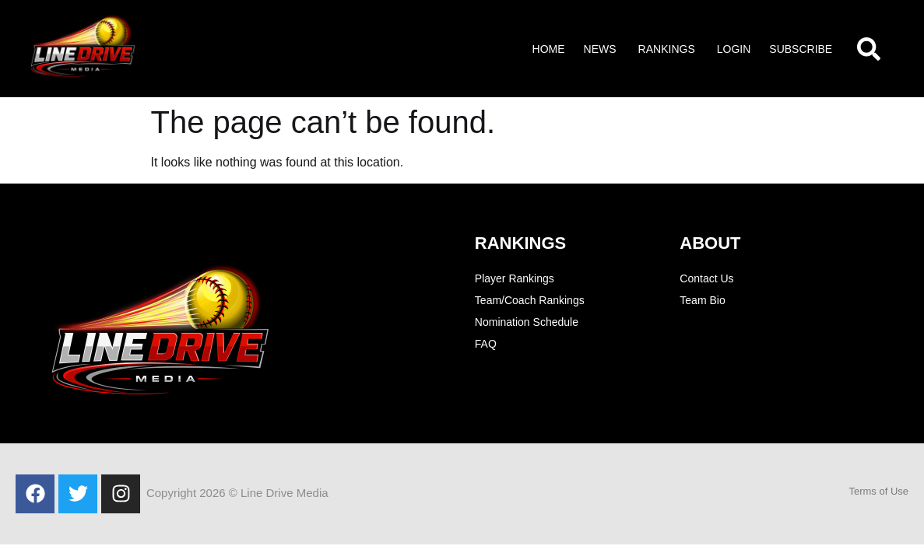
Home (549, 49)
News (600, 49)
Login (734, 49)
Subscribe (801, 49)
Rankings (667, 49)
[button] (602, 49)
